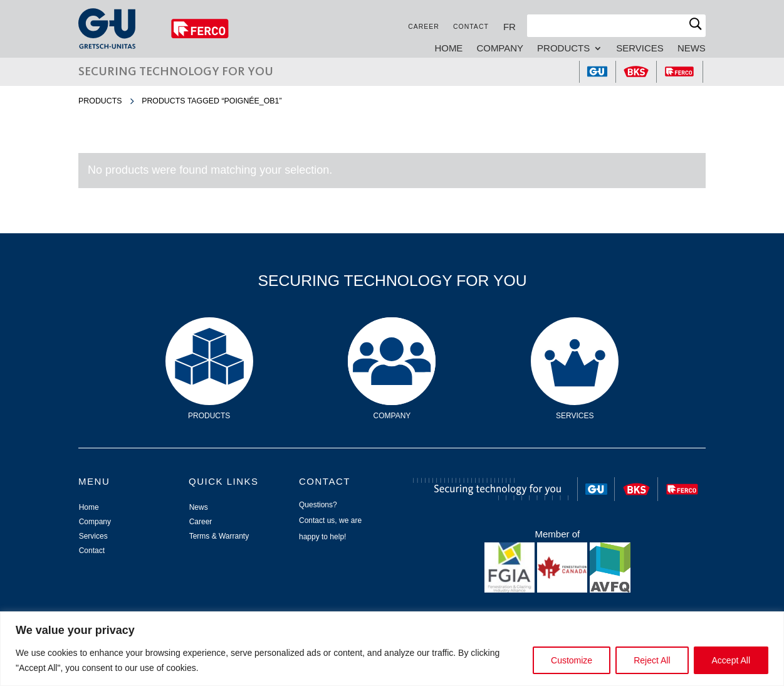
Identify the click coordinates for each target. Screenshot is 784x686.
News (692, 49)
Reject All (652, 660)
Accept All (731, 660)
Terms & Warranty (219, 536)
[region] (392, 649)
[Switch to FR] (510, 26)
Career (424, 26)
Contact (471, 26)
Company (500, 49)
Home (448, 49)
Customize (572, 660)
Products (563, 49)
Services (640, 49)
